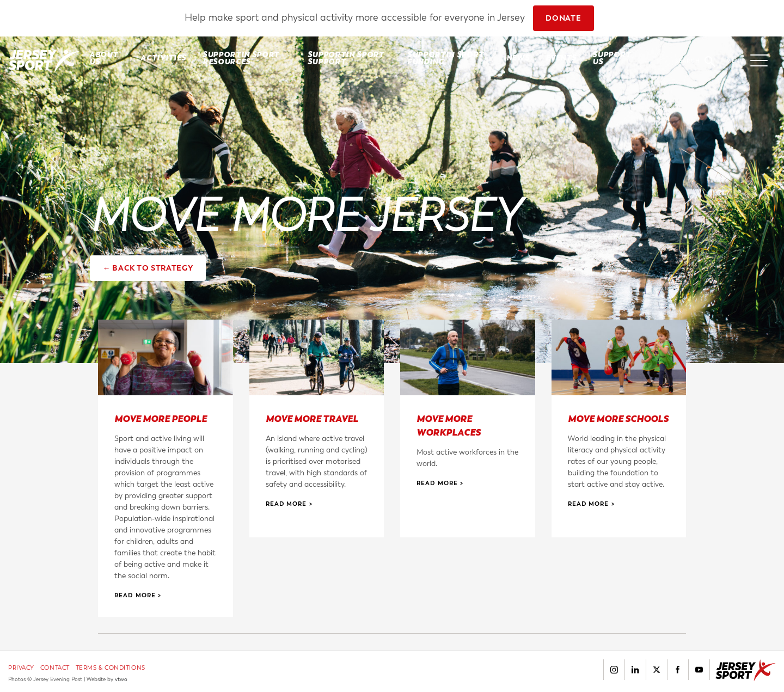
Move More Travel (312, 418)
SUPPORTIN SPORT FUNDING (446, 58)
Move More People (161, 418)
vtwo (121, 679)
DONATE (563, 18)
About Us (103, 58)
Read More (135, 595)
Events (561, 58)
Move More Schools (618, 418)
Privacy (21, 668)
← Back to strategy (148, 268)
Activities (163, 58)
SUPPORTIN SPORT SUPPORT (346, 58)
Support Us (612, 58)
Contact (55, 668)
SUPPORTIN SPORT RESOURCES (241, 58)
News (518, 58)
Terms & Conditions (111, 668)
